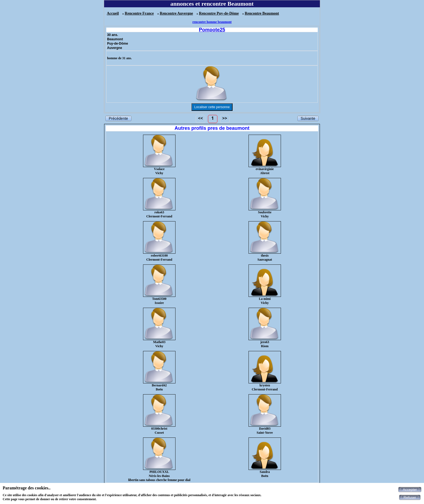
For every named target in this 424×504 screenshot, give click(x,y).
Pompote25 (212, 30)
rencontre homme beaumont (212, 22)
